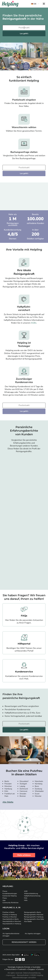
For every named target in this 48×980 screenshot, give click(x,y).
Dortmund (24, 789)
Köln (6, 791)
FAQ (26, 898)
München (8, 786)
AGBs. (34, 323)
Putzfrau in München (10, 917)
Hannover (23, 791)
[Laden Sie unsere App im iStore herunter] (25, 955)
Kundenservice (24, 672)
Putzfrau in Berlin (9, 912)
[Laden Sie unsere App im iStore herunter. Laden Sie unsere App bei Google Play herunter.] (35, 955)
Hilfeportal (24, 644)
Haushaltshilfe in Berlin (11, 919)
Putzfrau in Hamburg (10, 915)
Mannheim (39, 781)
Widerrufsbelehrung (31, 894)
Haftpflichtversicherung (32, 896)
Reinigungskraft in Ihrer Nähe (34, 919)
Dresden (23, 794)
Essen (37, 794)
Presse (5, 891)
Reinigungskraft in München (34, 915)
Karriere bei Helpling (10, 896)
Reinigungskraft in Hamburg (34, 917)
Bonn (37, 786)
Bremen (23, 796)
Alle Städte (8, 802)
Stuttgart (23, 784)
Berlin (7, 781)
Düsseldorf (24, 781)
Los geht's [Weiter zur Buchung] (24, 34)
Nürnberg (39, 784)
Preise (5, 898)
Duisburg (38, 789)
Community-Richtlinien (11, 903)
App (4, 900)
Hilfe (26, 900)
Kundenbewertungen (10, 894)
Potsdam (8, 784)
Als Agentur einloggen (33, 934)
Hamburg (8, 789)
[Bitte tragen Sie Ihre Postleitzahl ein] (24, 28)
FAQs (24, 616)
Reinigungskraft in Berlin (33, 912)
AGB (26, 891)
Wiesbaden (39, 791)
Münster (38, 796)
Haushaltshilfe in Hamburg (12, 924)
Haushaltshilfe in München (12, 921)
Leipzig (22, 786)
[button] (35, 4)
